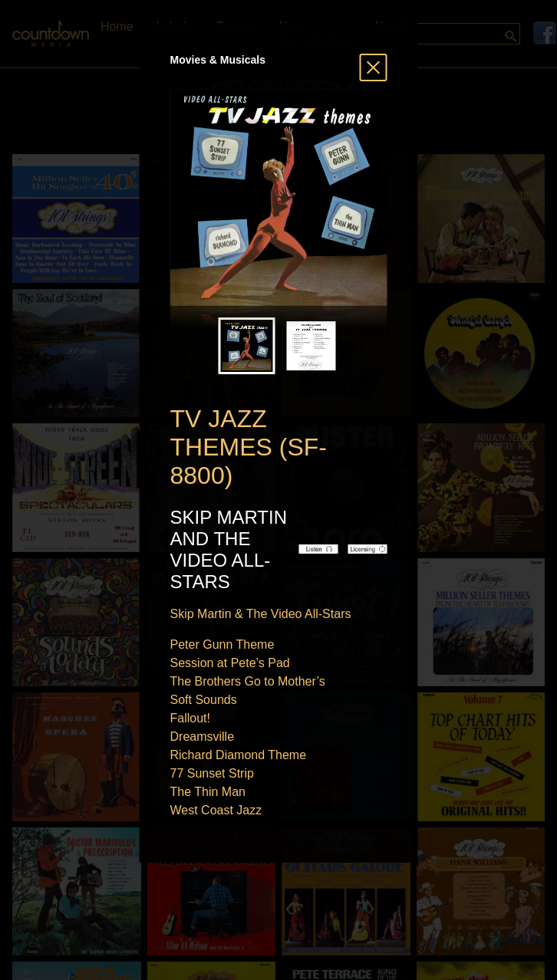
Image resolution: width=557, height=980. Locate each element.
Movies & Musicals (218, 60)
